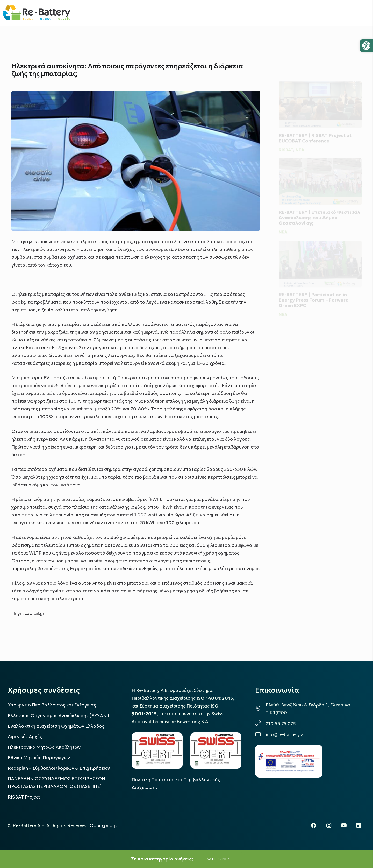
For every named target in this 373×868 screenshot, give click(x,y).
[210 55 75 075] (260, 724)
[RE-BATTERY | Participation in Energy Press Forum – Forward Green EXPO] (320, 265)
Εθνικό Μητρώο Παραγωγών (39, 758)
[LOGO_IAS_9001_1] (216, 750)
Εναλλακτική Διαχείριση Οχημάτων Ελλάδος (56, 726)
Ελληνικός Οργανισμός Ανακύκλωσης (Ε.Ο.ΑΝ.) (58, 716)
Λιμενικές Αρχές (25, 737)
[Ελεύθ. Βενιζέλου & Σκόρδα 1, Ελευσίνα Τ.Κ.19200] (260, 709)
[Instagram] (329, 825)
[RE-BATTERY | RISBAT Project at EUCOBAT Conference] (320, 98)
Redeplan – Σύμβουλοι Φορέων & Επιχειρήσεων (59, 768)
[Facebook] (314, 825)
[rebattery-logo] (36, 13)
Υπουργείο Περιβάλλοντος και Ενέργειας (52, 705)
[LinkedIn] (359, 825)
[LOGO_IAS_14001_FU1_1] (157, 750)
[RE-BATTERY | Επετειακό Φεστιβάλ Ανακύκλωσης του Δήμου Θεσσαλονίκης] (320, 178)
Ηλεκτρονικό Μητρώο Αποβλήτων (44, 747)
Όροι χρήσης (104, 825)
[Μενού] (224, 859)
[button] (366, 46)
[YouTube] (344, 825)
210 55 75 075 (281, 724)
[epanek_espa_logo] (289, 761)
